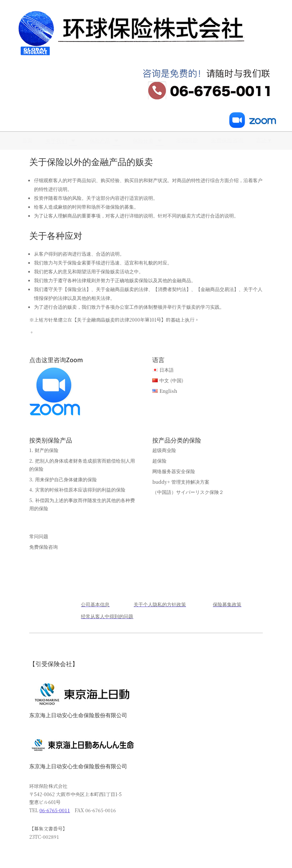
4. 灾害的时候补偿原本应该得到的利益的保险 (77, 489)
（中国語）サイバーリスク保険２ (188, 492)
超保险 (159, 461)
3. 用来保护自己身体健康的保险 (63, 479)
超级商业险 (164, 450)
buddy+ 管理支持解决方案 (181, 482)
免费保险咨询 (44, 547)
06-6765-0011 (55, 810)
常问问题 (39, 536)
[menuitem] (26, 140)
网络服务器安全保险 (174, 471)
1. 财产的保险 (44, 450)
